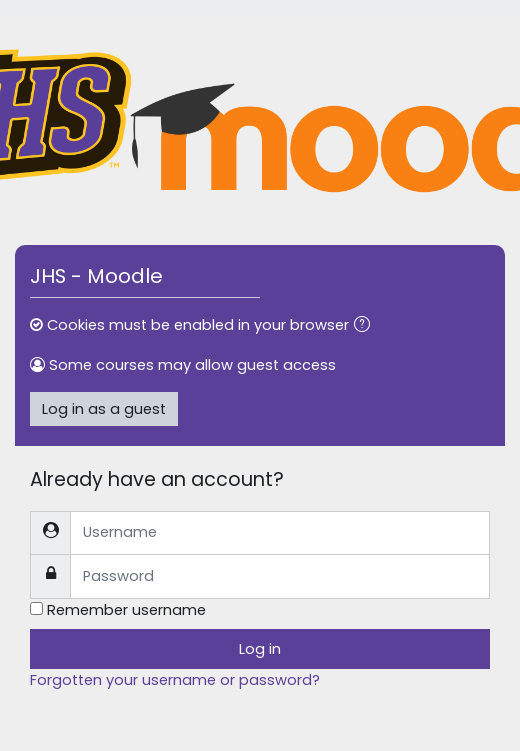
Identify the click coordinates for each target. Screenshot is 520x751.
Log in (260, 649)
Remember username (126, 610)
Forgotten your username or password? (175, 680)
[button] (366, 326)
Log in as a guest (104, 409)
